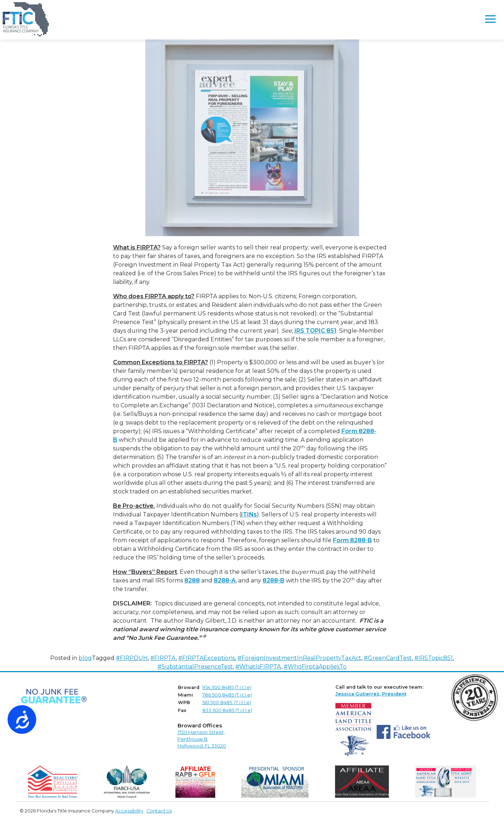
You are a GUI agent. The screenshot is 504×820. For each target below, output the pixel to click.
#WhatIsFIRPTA (258, 667)
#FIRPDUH (132, 658)
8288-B (274, 580)
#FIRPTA (163, 658)
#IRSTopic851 (434, 658)
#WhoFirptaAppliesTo (315, 667)
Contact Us (159, 811)
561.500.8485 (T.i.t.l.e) (227, 702)
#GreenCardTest (388, 658)
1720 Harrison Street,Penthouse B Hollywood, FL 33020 (202, 739)
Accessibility (129, 811)
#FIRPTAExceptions (207, 658)
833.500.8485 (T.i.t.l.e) (227, 710)
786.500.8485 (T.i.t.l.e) (227, 695)
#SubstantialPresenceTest (195, 667)
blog (85, 658)
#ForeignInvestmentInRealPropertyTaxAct (299, 658)
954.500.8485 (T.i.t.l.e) (227, 687)
